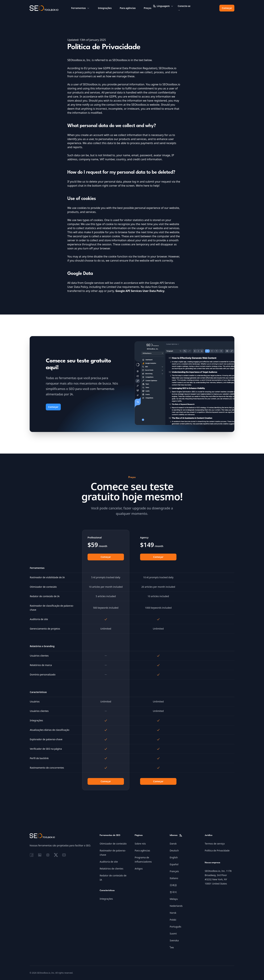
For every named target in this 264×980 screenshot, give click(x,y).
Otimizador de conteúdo (113, 844)
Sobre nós (140, 844)
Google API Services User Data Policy (140, 291)
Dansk (173, 844)
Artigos (139, 869)
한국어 (173, 892)
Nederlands (176, 906)
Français (174, 871)
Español (174, 864)
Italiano (174, 878)
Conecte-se (184, 8)
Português (175, 927)
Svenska (174, 940)
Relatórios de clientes (111, 869)
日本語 (173, 885)
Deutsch (174, 850)
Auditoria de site (109, 862)
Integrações (105, 8)
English (174, 857)
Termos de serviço (215, 844)
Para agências (128, 8)
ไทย (172, 947)
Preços (148, 8)
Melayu (174, 899)
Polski (173, 920)
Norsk (173, 913)
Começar (227, 8)
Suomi (173, 934)
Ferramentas (81, 8)
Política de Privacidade (217, 850)
